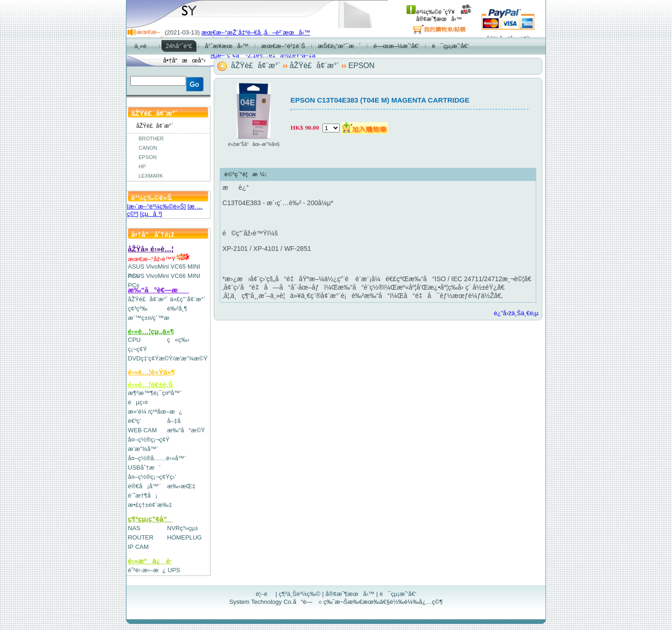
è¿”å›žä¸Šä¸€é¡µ (516, 313)
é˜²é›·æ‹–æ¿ (147, 570)
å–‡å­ (176, 421)
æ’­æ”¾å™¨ (143, 449)
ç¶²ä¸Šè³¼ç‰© (300, 594)
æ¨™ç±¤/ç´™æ (153, 318)
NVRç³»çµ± (183, 528)
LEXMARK (151, 176)
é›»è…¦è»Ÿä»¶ (151, 372)
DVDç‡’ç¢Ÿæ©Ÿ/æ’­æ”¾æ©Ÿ (168, 358)
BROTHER (151, 138)
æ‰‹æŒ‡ (181, 486)
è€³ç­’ (134, 421)
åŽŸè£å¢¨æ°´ (148, 299)
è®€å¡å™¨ (144, 486)
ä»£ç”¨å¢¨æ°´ (188, 299)
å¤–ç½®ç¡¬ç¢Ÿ (149, 440)
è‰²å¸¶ (177, 308)
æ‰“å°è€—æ (158, 290)
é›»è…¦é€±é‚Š (150, 384)
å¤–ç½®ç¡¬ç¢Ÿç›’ (152, 477)
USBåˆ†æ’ (144, 467)
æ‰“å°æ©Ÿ (186, 430)
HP (142, 166)
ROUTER (141, 537)
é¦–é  (265, 594)
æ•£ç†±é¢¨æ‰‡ (150, 505)
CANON (148, 148)
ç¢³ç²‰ (138, 308)
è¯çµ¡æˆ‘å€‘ (398, 594)
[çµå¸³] (151, 214)
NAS (134, 528)
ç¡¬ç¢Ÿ (137, 349)
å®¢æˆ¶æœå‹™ (444, 16)
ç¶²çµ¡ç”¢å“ (150, 519)
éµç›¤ (138, 402)
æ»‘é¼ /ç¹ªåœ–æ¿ (155, 412)
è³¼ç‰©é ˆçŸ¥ (430, 12)
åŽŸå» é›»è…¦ (151, 249)
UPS (174, 570)
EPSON (148, 157)
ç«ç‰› (178, 340)
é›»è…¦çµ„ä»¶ (151, 331)
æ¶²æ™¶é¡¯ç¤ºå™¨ (155, 393)
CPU (134, 340)
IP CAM (138, 547)
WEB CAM (142, 430)
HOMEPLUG (184, 537)
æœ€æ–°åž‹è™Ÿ (159, 259)
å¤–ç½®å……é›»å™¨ (157, 458)
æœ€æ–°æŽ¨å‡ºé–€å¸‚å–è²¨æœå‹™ (256, 32)
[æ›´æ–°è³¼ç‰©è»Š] (156, 206)
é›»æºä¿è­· (150, 561)
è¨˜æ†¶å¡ (143, 495)
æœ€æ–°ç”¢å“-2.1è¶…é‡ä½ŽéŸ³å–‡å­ (261, 55)
